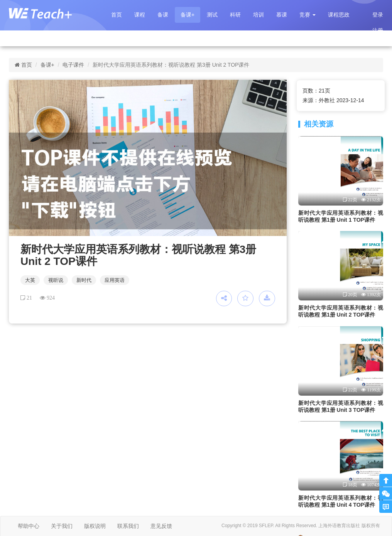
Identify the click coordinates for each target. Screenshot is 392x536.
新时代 (84, 280)
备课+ (188, 15)
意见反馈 (161, 526)
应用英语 (115, 280)
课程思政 (339, 15)
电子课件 (73, 65)
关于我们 (62, 526)
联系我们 (128, 526)
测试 (212, 15)
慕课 (282, 15)
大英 (30, 280)
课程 (140, 15)
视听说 (56, 280)
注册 (378, 30)
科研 (235, 15)
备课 (163, 15)
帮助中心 (29, 526)
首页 (117, 15)
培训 (259, 15)
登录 (378, 15)
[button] (308, 15)
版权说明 (95, 526)
